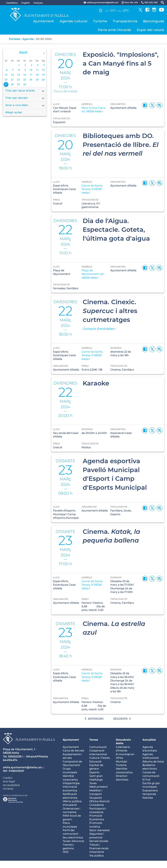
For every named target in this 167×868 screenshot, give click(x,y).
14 (12, 75)
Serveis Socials (99, 841)
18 (37, 75)
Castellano (12, 3)
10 (31, 70)
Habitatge (96, 780)
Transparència (125, 21)
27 (6, 85)
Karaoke (96, 383)
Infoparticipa (71, 783)
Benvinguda (154, 21)
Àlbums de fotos (153, 762)
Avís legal (9, 781)
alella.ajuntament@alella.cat (22, 767)
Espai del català (150, 30)
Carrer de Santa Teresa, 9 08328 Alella (92, 189)
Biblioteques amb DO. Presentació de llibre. (121, 145)
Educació (95, 762)
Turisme (100, 21)
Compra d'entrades (98, 329)
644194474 (10, 760)
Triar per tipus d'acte (25, 91)
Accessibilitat (11, 785)
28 (12, 85)
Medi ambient (99, 787)
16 (25, 75)
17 (31, 75)
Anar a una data (25, 105)
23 (25, 80)
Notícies (148, 798)
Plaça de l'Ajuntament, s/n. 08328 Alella (93, 274)
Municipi (121, 762)
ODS (66, 852)
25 (37, 80)
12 (43, 70)
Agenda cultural (73, 21)
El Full (146, 780)
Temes (94, 740)
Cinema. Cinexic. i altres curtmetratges (110, 311)
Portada (14, 39)
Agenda (28, 39)
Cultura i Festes (100, 758)
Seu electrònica (73, 838)
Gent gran (96, 776)
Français (38, 3)
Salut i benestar (100, 830)
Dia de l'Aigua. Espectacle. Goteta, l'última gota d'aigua (116, 230)
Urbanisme (97, 852)
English (26, 3)
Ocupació (96, 798)
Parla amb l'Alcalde (115, 30)
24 (31, 80)
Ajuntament (44, 21)
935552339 (15, 757)
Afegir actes (14, 112)
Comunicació (98, 747)
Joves (93, 783)
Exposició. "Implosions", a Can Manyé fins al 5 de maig (121, 63)
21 (12, 80)
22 (18, 80)
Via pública (97, 856)
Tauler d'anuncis (73, 841)
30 (25, 85)
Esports (94, 772)
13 (6, 75)
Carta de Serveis (73, 751)
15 (18, 75)
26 (43, 80)
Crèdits (8, 778)
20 (6, 80)
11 (37, 70)
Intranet (8, 789)
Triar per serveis (25, 98)
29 (18, 85)
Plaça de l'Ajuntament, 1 (19, 749)
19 (43, 75)
